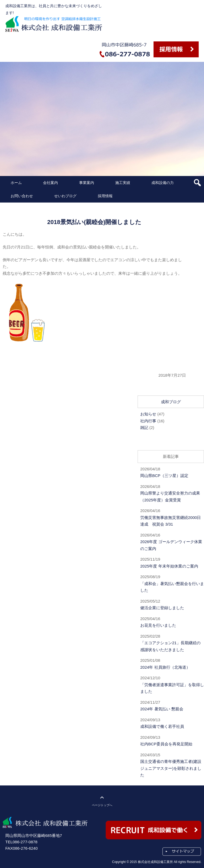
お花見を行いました (158, 625)
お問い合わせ (22, 196)
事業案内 (87, 183)
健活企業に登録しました (162, 608)
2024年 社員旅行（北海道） (165, 667)
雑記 (144, 427)
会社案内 (50, 183)
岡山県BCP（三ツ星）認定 (164, 476)
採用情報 (105, 196)
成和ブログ (171, 402)
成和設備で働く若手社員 (162, 726)
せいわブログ (65, 196)
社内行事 (148, 421)
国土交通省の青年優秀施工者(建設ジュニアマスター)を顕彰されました (171, 768)
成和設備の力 (163, 183)
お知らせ (148, 414)
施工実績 (123, 183)
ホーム (16, 183)
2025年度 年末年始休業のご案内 (169, 566)
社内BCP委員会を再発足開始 (166, 744)
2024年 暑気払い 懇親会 (162, 709)
